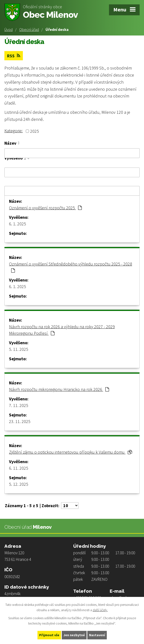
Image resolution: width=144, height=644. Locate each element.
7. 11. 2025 (19, 405)
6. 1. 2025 (18, 224)
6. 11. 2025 (19, 468)
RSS (14, 56)
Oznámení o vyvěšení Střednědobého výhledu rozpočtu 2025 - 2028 (71, 267)
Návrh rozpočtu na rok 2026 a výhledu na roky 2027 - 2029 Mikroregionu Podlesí (62, 330)
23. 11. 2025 (20, 421)
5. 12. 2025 (19, 484)
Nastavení (97, 635)
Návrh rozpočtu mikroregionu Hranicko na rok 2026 (59, 389)
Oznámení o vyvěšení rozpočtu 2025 (45, 208)
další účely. (100, 610)
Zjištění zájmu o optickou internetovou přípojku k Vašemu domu (71, 452)
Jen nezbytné (74, 635)
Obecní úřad (29, 29)
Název (10, 143)
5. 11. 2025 (19, 349)
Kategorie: (13, 131)
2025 (35, 131)
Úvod (9, 29)
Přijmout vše (49, 635)
